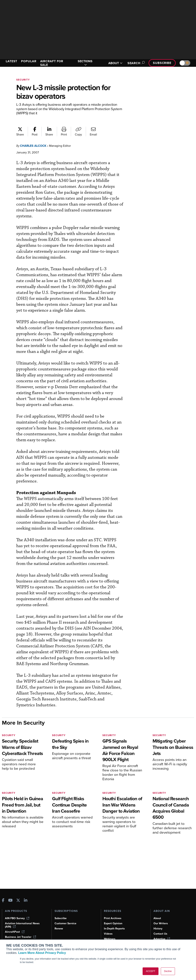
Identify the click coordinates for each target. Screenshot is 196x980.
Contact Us (160, 934)
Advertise (162, 939)
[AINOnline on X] (18, 901)
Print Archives (113, 918)
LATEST (11, 61)
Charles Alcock (33, 146)
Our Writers (161, 923)
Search (136, 63)
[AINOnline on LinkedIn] (26, 901)
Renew (59, 929)
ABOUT (115, 63)
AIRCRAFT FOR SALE (52, 63)
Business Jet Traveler (20, 937)
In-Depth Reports (114, 929)
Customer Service (65, 923)
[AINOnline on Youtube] (10, 901)
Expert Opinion (113, 923)
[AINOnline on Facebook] (3, 901)
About (157, 918)
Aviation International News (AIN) (22, 925)
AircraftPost (15, 932)
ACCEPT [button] (151, 971)
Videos (108, 934)
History (158, 929)
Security (23, 80)
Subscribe (162, 63)
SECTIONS (85, 63)
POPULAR (29, 61)
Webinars (110, 939)
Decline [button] (168, 971)
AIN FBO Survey (17, 918)
